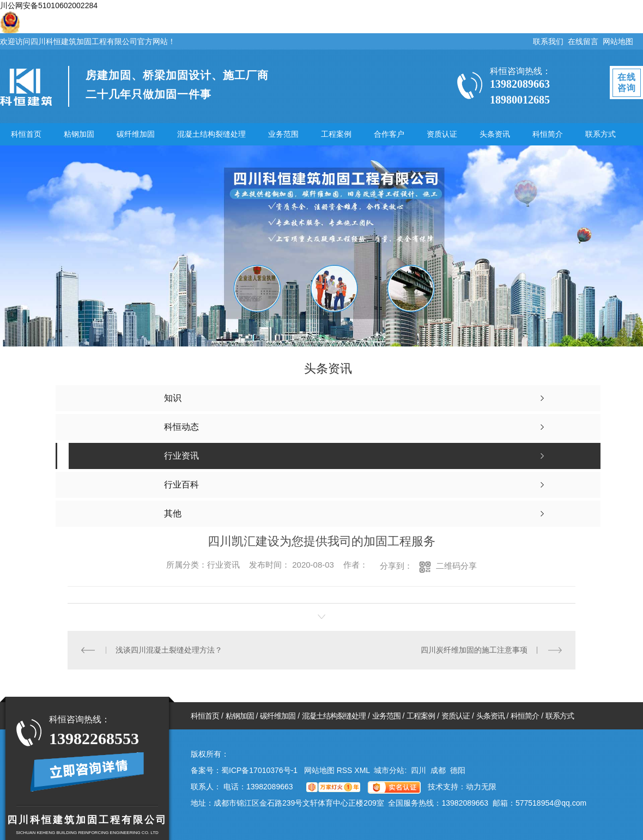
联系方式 (600, 134)
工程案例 (336, 134)
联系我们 (548, 41)
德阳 (458, 770)
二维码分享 (456, 566)
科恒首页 (26, 134)
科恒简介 (548, 134)
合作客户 (389, 134)
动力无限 (481, 787)
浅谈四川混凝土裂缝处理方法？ (169, 650)
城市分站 (389, 770)
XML (363, 770)
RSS (346, 770)
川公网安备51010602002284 (49, 5)
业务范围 (283, 134)
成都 (438, 770)
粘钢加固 (79, 134)
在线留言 (583, 41)
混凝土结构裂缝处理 (211, 134)
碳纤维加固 (136, 134)
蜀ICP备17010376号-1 (259, 770)
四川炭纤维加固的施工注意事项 (474, 650)
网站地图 (618, 41)
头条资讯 (495, 134)
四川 (418, 770)
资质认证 (442, 134)
